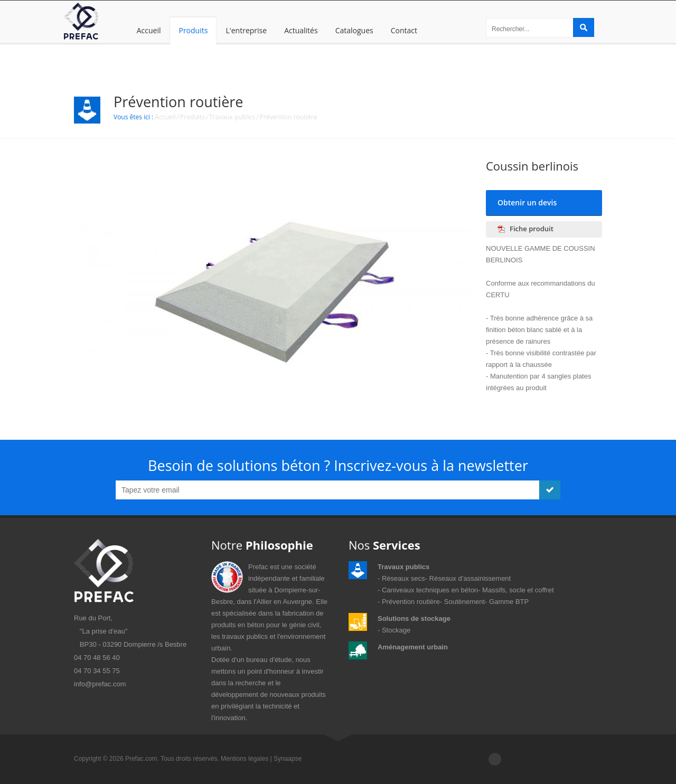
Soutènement (464, 602)
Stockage (396, 630)
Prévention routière (289, 117)
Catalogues (354, 30)
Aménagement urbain (413, 647)
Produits (193, 30)
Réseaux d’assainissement (470, 578)
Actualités (301, 30)
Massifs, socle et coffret (518, 590)
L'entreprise (246, 30)
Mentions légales (245, 759)
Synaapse (288, 759)
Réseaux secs (403, 578)
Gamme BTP (509, 602)
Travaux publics (232, 117)
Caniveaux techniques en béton (430, 590)
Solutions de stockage (414, 618)
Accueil (149, 30)
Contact (404, 30)
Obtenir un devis (527, 202)
